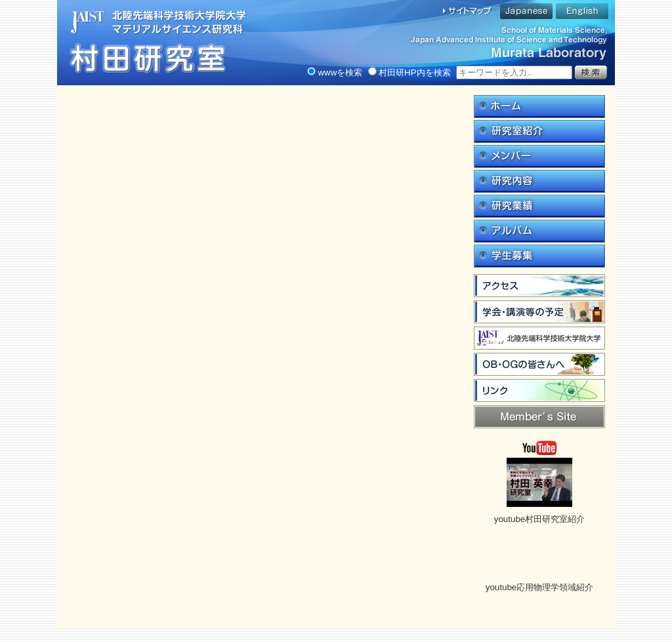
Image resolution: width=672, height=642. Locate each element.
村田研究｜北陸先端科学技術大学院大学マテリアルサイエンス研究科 (156, 43)
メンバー (539, 156)
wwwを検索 (335, 72)
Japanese (526, 11)
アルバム (539, 231)
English (582, 11)
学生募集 (539, 256)
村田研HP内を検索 (409, 72)
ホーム (539, 107)
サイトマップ (468, 11)
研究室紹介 (539, 131)
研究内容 (539, 181)
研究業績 (539, 206)
